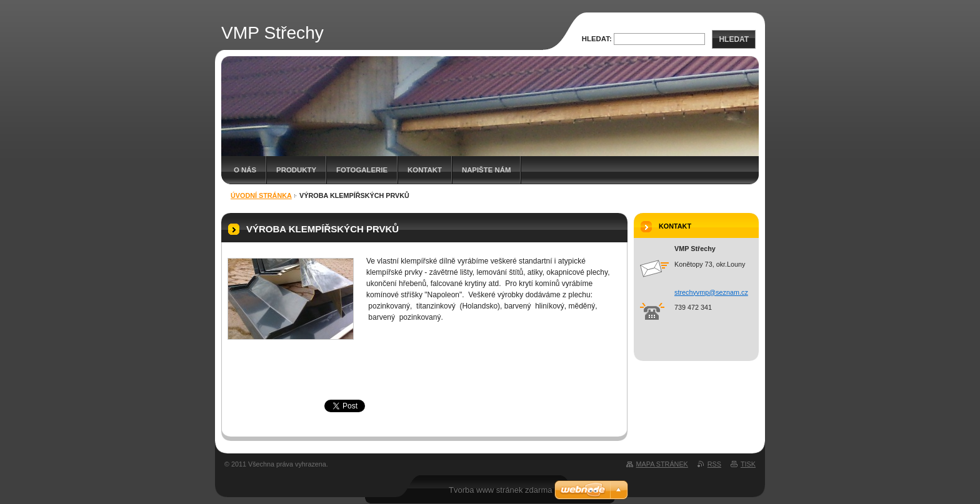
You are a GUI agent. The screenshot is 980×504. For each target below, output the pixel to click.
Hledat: (597, 39)
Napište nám (486, 170)
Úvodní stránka (261, 195)
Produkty (296, 170)
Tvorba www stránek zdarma (500, 490)
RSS (714, 464)
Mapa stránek (662, 464)
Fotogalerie (362, 170)
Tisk (748, 464)
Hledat (734, 39)
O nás (245, 170)
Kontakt (425, 170)
